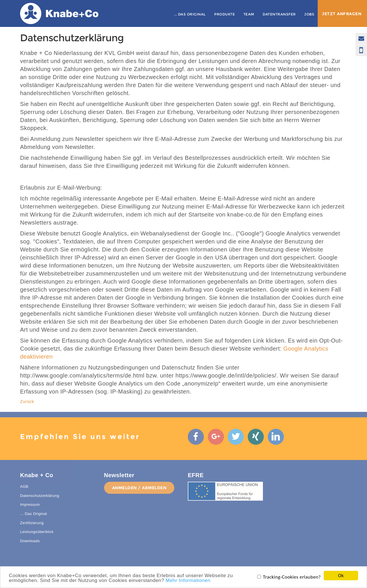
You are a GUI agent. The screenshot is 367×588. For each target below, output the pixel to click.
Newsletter (119, 479)
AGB (24, 491)
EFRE (196, 479)
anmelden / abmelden (139, 492)
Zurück (27, 401)
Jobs (309, 14)
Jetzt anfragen (342, 14)
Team (249, 14)
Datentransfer (279, 14)
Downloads (30, 545)
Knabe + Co (37, 479)
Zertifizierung (32, 527)
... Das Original (190, 14)
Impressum (30, 509)
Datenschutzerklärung (40, 500)
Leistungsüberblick (37, 536)
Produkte (225, 14)
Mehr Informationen (188, 581)
